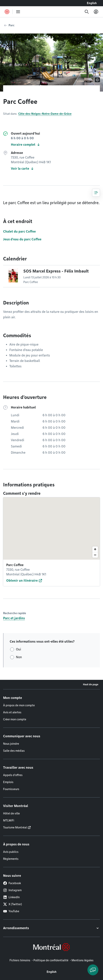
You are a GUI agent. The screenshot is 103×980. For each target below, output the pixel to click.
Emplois (8, 782)
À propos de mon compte (19, 705)
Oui (18, 649)
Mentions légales (82, 960)
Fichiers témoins (20, 960)
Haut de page (91, 684)
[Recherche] (87, 12)
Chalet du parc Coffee (19, 232)
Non (19, 657)
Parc (11, 25)
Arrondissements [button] (16, 928)
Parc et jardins (14, 618)
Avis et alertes (12, 712)
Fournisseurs (11, 789)
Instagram (12, 890)
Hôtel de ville (11, 813)
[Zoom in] (95, 549)
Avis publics (11, 852)
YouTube (11, 911)
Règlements (11, 859)
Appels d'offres (13, 775)
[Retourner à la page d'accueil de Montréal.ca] (7, 12)
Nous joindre (11, 744)
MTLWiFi (9, 820)
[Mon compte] (96, 12)
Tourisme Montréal (15, 827)
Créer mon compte (15, 719)
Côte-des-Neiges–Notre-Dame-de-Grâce (45, 114)
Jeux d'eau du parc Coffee (22, 239)
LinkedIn (11, 897)
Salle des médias (14, 751)
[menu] (18, 12)
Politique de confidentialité (51, 960)
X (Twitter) (13, 904)
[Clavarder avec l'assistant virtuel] (93, 970)
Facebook (12, 883)
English (92, 3)
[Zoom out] (95, 555)
